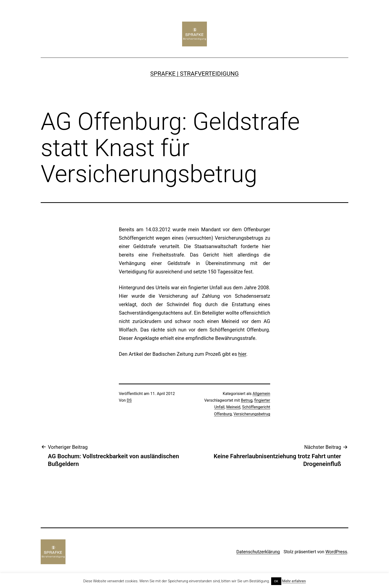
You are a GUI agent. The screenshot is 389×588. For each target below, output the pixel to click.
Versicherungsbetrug (252, 414)
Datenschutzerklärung (258, 552)
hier (242, 354)
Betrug (247, 400)
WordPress (336, 552)
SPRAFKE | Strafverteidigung (195, 74)
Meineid (233, 407)
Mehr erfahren (294, 581)
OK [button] (276, 581)
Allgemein (261, 394)
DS (129, 400)
